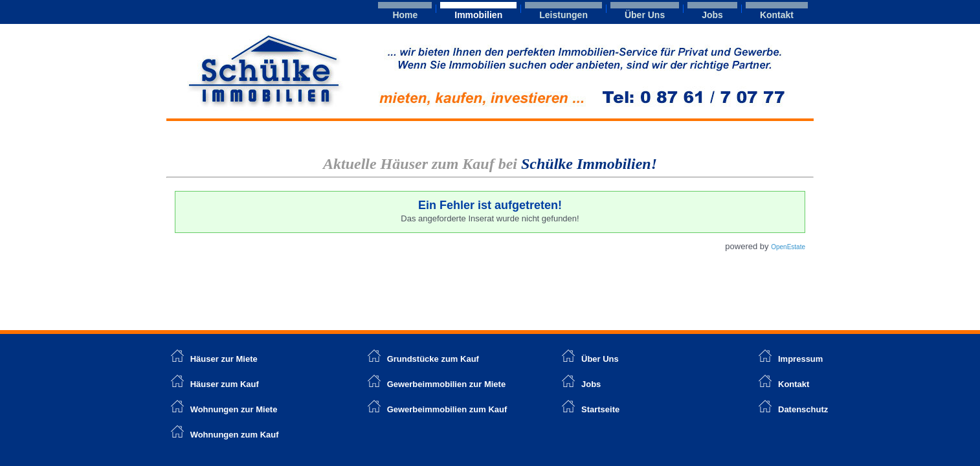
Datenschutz (803, 409)
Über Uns (645, 15)
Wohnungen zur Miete (234, 409)
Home (405, 15)
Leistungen (563, 15)
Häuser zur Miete (214, 359)
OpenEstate (788, 247)
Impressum (800, 359)
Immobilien (478, 15)
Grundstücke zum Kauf (433, 359)
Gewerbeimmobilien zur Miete (447, 384)
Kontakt (777, 15)
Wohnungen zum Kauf (235, 435)
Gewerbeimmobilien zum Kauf (447, 409)
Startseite (600, 409)
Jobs (712, 15)
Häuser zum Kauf (225, 384)
